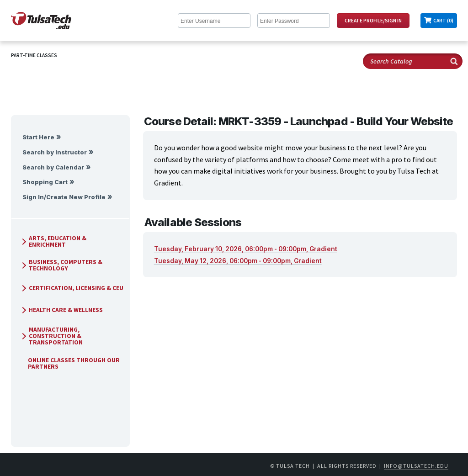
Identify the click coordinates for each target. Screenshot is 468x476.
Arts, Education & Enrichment (53, 241)
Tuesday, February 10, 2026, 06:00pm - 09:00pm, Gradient (246, 249)
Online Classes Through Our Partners (70, 363)
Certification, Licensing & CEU (72, 288)
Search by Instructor (55, 152)
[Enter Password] (294, 21)
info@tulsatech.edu (416, 466)
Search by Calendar (53, 167)
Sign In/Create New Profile (64, 197)
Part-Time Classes (34, 55)
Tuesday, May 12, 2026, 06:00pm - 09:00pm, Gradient (238, 261)
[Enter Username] (214, 21)
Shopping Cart (45, 182)
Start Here (38, 137)
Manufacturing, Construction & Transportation (51, 336)
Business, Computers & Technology (61, 265)
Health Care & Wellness (61, 310)
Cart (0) (443, 21)
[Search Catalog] (413, 61)
